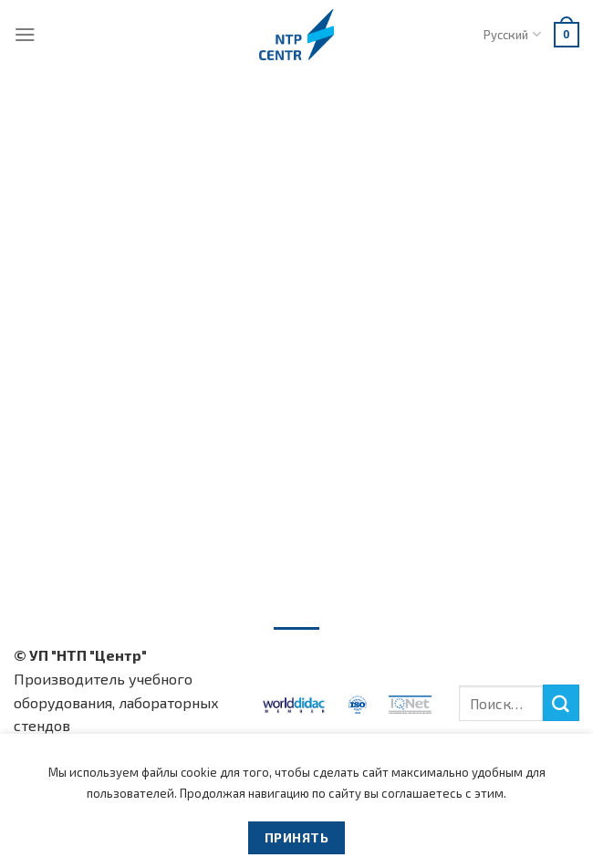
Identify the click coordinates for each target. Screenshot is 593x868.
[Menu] (25, 34)
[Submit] (561, 703)
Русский (512, 34)
